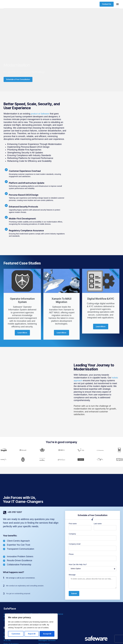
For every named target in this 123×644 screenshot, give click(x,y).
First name (73, 524)
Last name (98, 524)
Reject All (32, 634)
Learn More (22, 333)
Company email (75, 544)
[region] (31, 626)
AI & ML (7, 641)
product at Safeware (41, 114)
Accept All (47, 634)
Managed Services (47, 641)
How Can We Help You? (78, 565)
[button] (117, 4)
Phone (71, 555)
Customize (16, 634)
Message (72, 575)
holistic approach (82, 381)
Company (72, 534)
